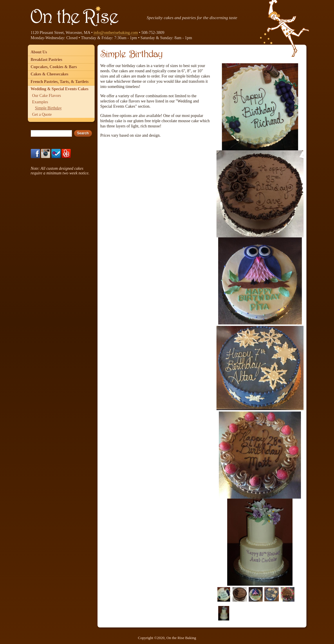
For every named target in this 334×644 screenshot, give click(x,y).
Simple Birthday (48, 108)
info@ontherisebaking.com (116, 33)
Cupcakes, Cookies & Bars (54, 67)
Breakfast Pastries (47, 60)
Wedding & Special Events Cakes (60, 89)
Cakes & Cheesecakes (50, 74)
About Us (39, 52)
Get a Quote (42, 114)
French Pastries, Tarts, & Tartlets (60, 82)
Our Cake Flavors (47, 96)
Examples (40, 102)
